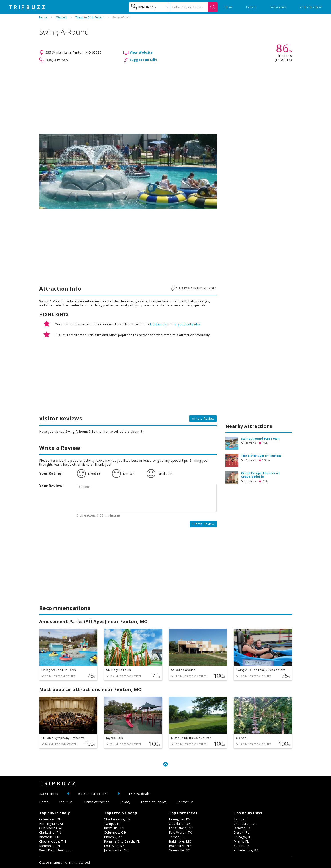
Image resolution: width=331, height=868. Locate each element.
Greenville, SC (179, 850)
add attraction (311, 7)
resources (278, 7)
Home (43, 17)
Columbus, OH (50, 819)
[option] (128, 171)
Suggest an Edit (143, 60)
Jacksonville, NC (116, 850)
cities (229, 7)
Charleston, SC (245, 824)
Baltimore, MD (180, 841)
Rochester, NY (180, 846)
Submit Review (203, 524)
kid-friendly (159, 324)
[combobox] (149, 7)
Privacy (125, 802)
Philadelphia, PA (246, 850)
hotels (251, 7)
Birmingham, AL (52, 824)
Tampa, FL (112, 824)
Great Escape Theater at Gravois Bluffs (260, 475)
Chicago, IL (242, 837)
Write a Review (203, 418)
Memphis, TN (50, 846)
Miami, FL (241, 841)
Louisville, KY (114, 846)
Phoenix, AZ (113, 837)
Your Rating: (51, 473)
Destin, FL (242, 832)
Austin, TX (241, 846)
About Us (66, 802)
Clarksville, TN (50, 832)
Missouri (61, 17)
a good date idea (188, 324)
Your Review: (51, 486)
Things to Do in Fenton (89, 17)
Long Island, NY (181, 828)
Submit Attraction (96, 802)
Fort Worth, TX (180, 832)
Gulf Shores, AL (51, 828)
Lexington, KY (180, 819)
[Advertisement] (166, 98)
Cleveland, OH (180, 824)
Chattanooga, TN (53, 841)
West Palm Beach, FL (56, 850)
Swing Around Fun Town (260, 438)
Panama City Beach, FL (122, 841)
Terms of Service (154, 802)
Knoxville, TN (49, 837)
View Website (141, 52)
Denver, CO (243, 828)
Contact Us (185, 802)
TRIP (28, 7)
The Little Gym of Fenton (261, 456)
